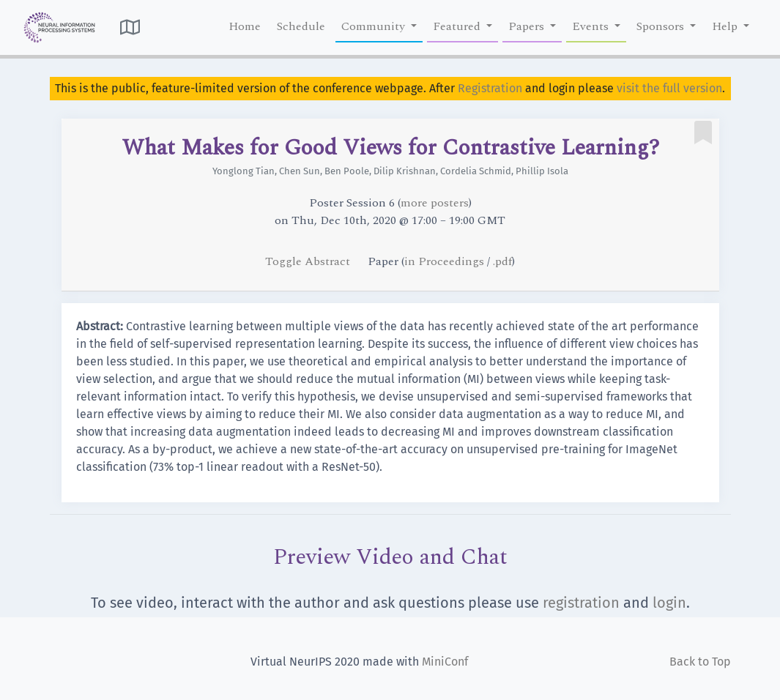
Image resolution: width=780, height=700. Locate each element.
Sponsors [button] (662, 26)
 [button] (130, 27)
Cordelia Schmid (476, 171)
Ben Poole (347, 171)
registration (581, 603)
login (669, 603)
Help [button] (726, 26)
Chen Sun (300, 171)
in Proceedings (444, 261)
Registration (490, 88)
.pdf (502, 261)
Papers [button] (528, 26)
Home (245, 26)
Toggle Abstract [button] (309, 261)
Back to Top (700, 662)
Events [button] (592, 26)
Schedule (301, 26)
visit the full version (669, 88)
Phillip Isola (542, 171)
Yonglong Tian (244, 171)
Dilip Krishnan (405, 171)
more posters (435, 203)
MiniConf (445, 662)
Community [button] (375, 26)
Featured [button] (458, 26)
